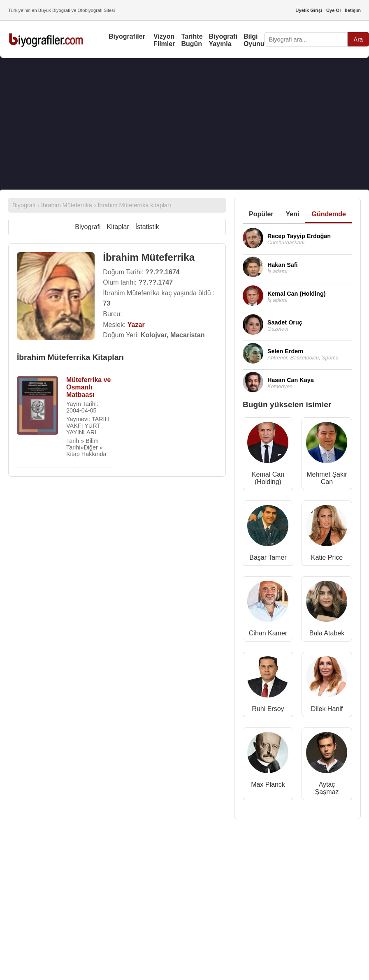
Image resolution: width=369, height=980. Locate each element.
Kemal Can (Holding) (268, 478)
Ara (358, 39)
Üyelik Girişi (309, 10)
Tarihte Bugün (192, 40)
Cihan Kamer (268, 633)
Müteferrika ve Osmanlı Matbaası (89, 387)
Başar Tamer (268, 557)
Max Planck (268, 784)
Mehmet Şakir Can (327, 478)
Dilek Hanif (327, 709)
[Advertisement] (181, 124)
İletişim (353, 10)
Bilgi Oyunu (254, 40)
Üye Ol (333, 10)
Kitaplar (118, 227)
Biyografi (88, 227)
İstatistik (147, 227)
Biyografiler (127, 36)
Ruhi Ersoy (268, 709)
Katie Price (327, 557)
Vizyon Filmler (164, 40)
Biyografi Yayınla (223, 40)
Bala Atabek (327, 633)
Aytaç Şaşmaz (327, 788)
